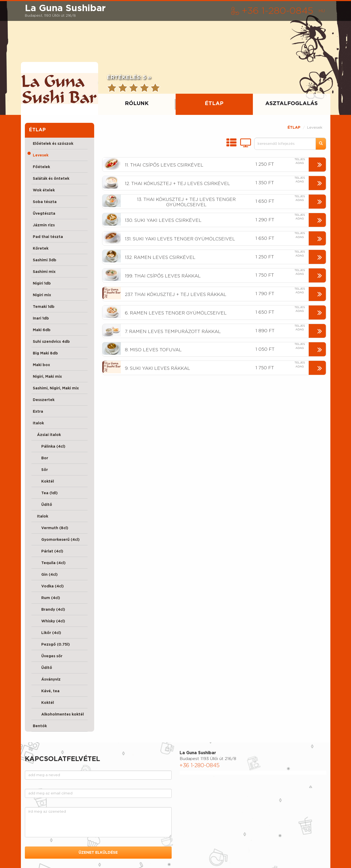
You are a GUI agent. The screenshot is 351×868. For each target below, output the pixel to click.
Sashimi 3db (45, 260)
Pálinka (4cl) (49, 447)
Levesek (41, 155)
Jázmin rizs (44, 225)
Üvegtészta (44, 214)
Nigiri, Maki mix (47, 377)
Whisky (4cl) (49, 621)
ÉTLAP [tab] (214, 104)
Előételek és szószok (53, 144)
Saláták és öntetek (51, 179)
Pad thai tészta (48, 237)
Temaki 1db (44, 307)
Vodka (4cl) (48, 586)
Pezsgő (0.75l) (51, 645)
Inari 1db (41, 318)
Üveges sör (48, 656)
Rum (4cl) (46, 598)
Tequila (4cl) (49, 563)
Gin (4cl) (45, 575)
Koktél (43, 482)
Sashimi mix (44, 272)
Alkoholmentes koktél (58, 714)
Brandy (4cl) (49, 610)
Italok (38, 423)
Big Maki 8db (45, 353)
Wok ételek (44, 190)
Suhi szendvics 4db (51, 342)
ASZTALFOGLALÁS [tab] (291, 104)
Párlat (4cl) (48, 551)
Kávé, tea (46, 691)
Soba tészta (45, 202)
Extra (38, 412)
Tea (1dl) (45, 493)
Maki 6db (42, 330)
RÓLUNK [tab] (137, 104)
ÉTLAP (294, 128)
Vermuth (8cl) (51, 528)
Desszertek (44, 400)
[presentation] (60, 88)
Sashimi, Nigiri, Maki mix (56, 388)
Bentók (40, 726)
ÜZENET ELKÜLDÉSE (98, 853)
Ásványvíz (47, 680)
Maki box (41, 365)
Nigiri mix (42, 295)
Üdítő (42, 505)
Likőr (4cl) (47, 633)
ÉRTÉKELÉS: (129, 78)
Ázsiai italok (47, 435)
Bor (40, 458)
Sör (40, 470)
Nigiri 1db (42, 284)
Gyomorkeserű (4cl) (56, 540)
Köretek (41, 249)
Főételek (41, 167)
